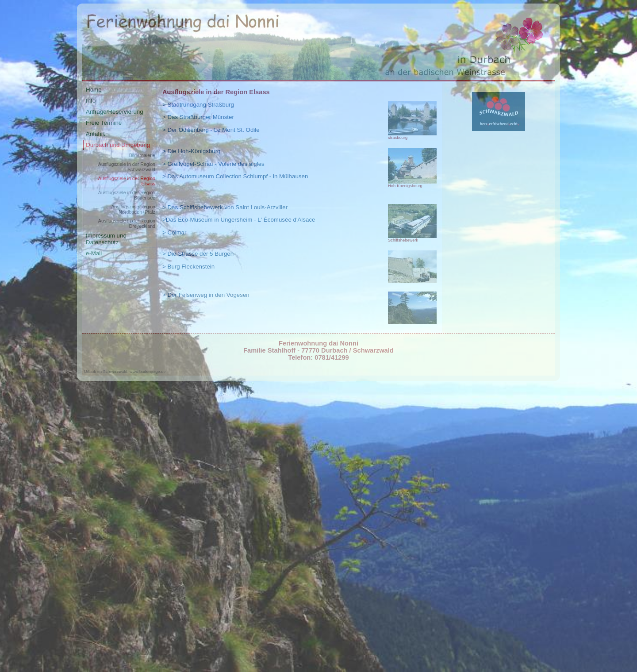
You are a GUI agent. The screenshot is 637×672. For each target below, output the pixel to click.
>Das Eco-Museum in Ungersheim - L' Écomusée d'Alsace (239, 220)
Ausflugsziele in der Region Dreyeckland (127, 223)
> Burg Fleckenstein (188, 267)
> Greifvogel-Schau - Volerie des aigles (213, 164)
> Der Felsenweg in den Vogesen (206, 295)
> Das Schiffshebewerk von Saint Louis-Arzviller (225, 207)
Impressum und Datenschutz (106, 239)
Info (91, 101)
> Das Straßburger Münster (198, 117)
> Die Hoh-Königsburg (192, 151)
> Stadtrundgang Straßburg (198, 105)
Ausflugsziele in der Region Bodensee (127, 195)
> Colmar (174, 232)
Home (94, 90)
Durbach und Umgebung (118, 145)
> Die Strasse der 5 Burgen (198, 254)
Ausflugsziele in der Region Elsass (127, 181)
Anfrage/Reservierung (115, 112)
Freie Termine (104, 123)
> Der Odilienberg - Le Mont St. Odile (211, 130)
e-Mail (94, 253)
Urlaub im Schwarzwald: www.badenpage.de (125, 372)
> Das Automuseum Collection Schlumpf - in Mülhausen (235, 176)
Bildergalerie (142, 155)
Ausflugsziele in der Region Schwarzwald (127, 167)
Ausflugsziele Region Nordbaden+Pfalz (133, 209)
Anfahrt (95, 134)
